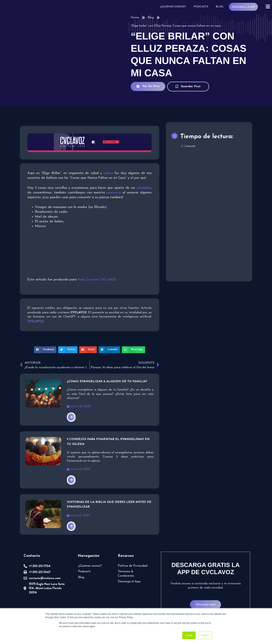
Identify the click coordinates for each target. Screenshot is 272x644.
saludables (144, 188)
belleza (109, 173)
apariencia (114, 192)
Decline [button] (205, 635)
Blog (220, 7)
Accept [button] (189, 635)
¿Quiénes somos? (174, 7)
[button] (46, 349)
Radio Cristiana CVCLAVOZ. (98, 279)
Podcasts (202, 7)
